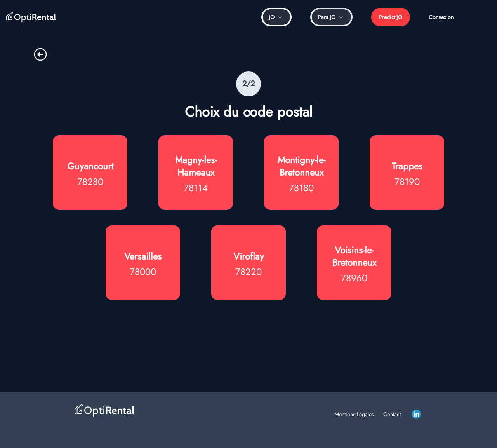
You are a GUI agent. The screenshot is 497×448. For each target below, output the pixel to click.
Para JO (331, 17)
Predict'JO (391, 17)
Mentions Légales (354, 414)
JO (276, 17)
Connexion (441, 17)
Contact (392, 414)
